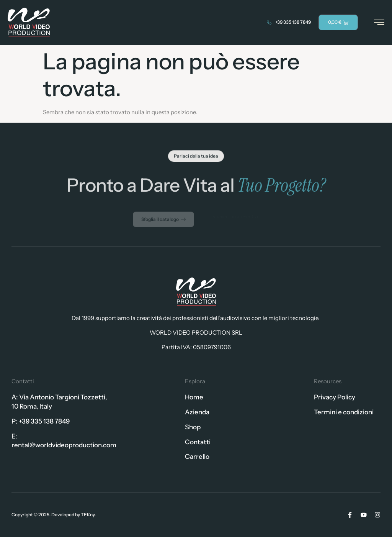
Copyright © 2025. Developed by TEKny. (54, 515)
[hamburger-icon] (379, 23)
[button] (196, 157)
